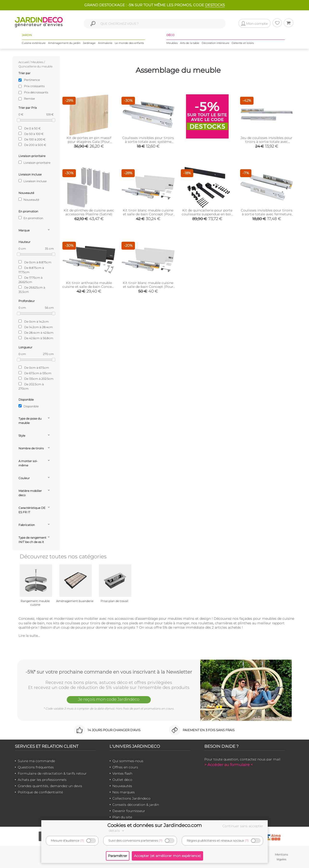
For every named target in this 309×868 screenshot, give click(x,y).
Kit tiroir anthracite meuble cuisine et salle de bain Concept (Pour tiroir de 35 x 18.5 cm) (89, 287)
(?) (82, 841)
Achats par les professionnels (42, 780)
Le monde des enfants (129, 43)
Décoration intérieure (215, 43)
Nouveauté (29, 199)
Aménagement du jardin (64, 43)
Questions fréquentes (36, 767)
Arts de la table (190, 43)
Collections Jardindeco (131, 798)
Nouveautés (122, 786)
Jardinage (89, 43)
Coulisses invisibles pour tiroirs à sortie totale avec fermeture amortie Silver (267, 214)
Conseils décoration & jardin (136, 805)
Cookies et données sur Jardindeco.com (154, 825)
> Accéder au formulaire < (229, 765)
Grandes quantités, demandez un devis (50, 786)
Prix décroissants (36, 92)
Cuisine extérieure (34, 43)
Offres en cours (125, 767)
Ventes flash (122, 773)
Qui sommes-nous (128, 761)
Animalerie (105, 43)
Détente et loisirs (243, 43)
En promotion (31, 218)
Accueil (24, 62)
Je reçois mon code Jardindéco (109, 699)
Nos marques (124, 792)
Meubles (172, 43)
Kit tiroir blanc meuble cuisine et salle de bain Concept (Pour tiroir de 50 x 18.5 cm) (148, 287)
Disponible (29, 406)
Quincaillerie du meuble (36, 66)
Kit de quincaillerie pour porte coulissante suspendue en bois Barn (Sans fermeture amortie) (207, 214)
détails (117, 831)
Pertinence (32, 80)
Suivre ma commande (36, 761)
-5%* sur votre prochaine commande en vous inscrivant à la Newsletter (109, 672)
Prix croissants (34, 86)
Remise (29, 99)
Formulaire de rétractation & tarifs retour (52, 773)
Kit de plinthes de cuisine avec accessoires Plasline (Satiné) (89, 212)
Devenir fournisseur (129, 811)
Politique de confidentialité (40, 792)
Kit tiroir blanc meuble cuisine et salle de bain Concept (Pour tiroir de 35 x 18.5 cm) (148, 214)
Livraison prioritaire (34, 163)
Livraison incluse (33, 181)
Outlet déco (122, 780)
